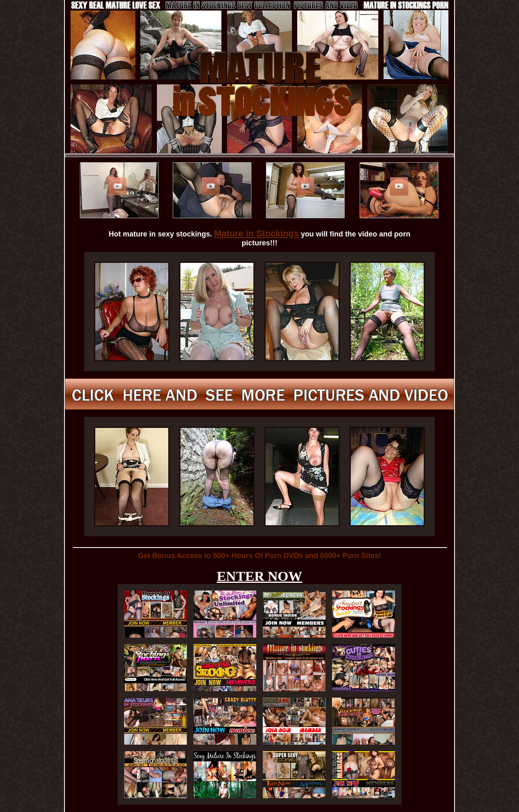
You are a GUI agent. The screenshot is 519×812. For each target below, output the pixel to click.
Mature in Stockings (256, 233)
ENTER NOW (260, 576)
